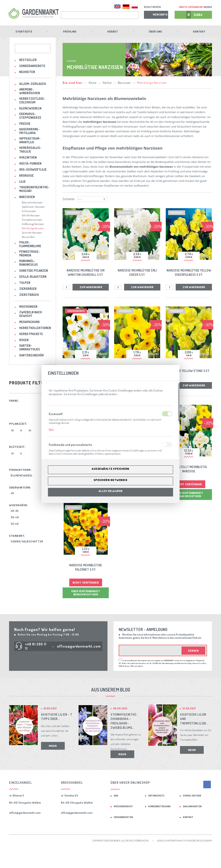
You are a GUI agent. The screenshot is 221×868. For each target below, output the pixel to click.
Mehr (51, 429)
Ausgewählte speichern (110, 469)
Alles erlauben (111, 491)
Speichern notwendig (111, 480)
